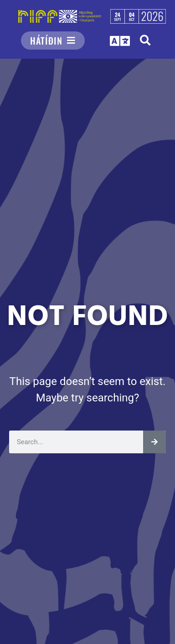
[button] (145, 40)
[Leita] (154, 442)
